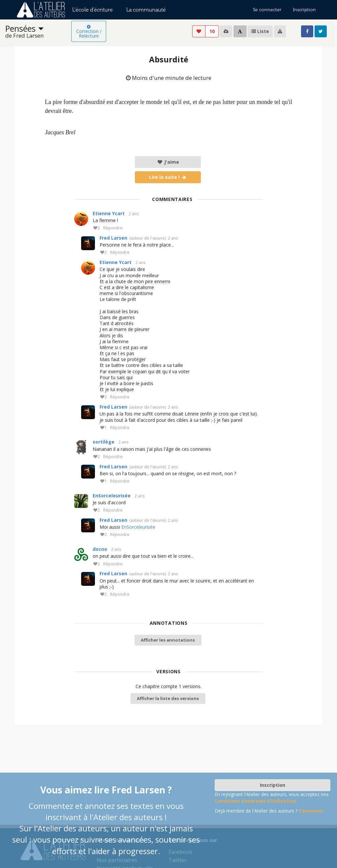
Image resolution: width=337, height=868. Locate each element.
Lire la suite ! (168, 177)
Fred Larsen (113, 238)
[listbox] (38, 32)
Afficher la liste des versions (168, 698)
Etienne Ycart (109, 213)
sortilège (104, 442)
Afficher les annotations (168, 640)
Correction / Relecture (89, 32)
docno (100, 549)
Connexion (311, 811)
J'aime (168, 162)
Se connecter (267, 10)
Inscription (304, 10)
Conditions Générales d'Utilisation (255, 801)
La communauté (146, 10)
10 (212, 31)
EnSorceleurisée (112, 496)
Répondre (113, 228)
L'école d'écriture (92, 10)
